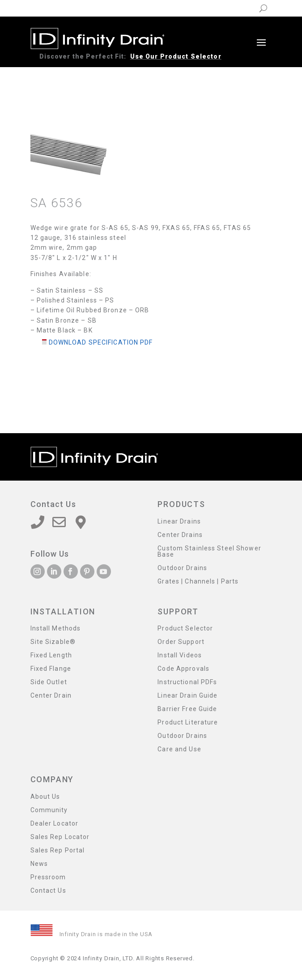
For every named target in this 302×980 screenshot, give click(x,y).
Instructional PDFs (187, 682)
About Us (45, 797)
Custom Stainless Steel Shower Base (209, 552)
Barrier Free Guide (187, 709)
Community (49, 810)
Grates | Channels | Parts (198, 582)
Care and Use (179, 749)
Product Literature (188, 722)
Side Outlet (49, 682)
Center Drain (51, 696)
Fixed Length (51, 655)
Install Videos (180, 655)
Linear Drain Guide (187, 696)
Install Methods (56, 628)
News (39, 864)
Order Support (181, 642)
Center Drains (180, 535)
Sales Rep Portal (58, 850)
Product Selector (185, 628)
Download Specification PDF (101, 342)
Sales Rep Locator (60, 837)
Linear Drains (179, 522)
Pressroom (48, 877)
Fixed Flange (51, 669)
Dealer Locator (55, 824)
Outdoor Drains (182, 568)
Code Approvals (183, 669)
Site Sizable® (53, 642)
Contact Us (48, 891)
